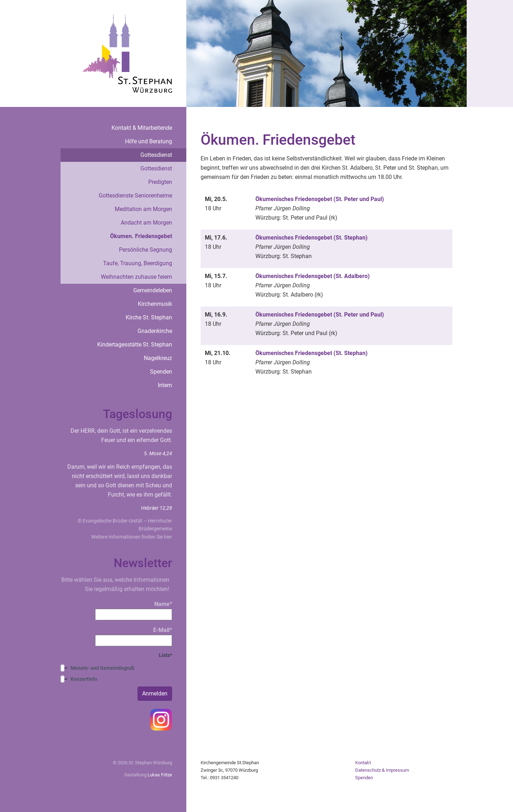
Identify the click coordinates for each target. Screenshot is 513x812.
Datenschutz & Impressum (382, 770)
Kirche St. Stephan (149, 317)
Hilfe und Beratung (149, 141)
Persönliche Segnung (146, 250)
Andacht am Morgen (146, 223)
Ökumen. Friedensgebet (141, 236)
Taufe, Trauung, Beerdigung (138, 263)
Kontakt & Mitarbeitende (142, 128)
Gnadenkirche (155, 331)
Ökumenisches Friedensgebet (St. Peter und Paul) (320, 199)
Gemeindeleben (153, 290)
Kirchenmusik (155, 304)
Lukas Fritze (160, 775)
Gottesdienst (156, 155)
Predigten (160, 182)
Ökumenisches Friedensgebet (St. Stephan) (312, 238)
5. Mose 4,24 (158, 453)
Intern (165, 385)
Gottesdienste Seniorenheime (135, 196)
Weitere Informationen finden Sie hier (132, 537)
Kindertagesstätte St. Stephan (135, 345)
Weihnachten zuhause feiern (136, 277)
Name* (134, 610)
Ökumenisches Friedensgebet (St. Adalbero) (313, 276)
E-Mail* (134, 636)
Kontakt (363, 763)
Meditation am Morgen (143, 209)
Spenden (161, 372)
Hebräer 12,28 (157, 508)
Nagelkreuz (158, 358)
